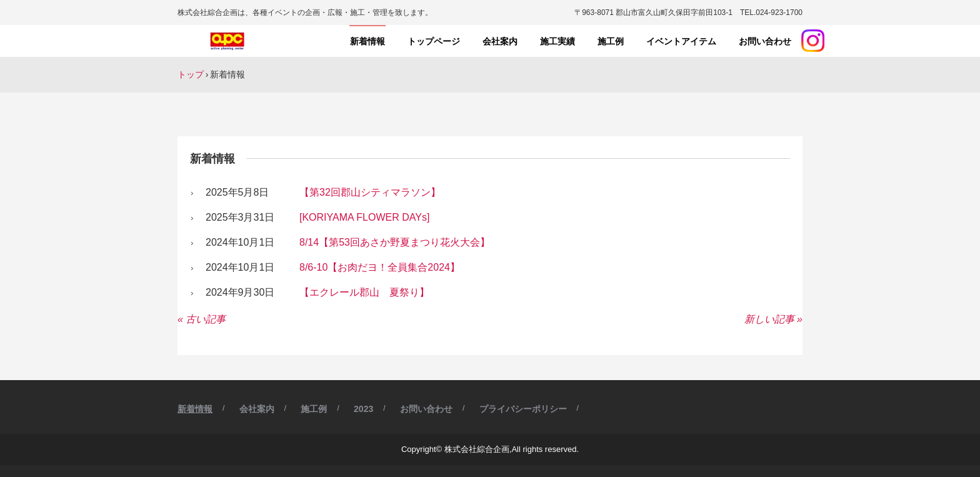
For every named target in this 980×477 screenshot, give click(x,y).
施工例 (611, 41)
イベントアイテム (681, 41)
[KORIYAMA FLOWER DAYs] (364, 217)
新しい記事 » (773, 319)
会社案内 (500, 41)
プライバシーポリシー (523, 409)
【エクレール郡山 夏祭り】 (364, 292)
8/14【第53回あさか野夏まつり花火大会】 (395, 242)
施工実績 (557, 41)
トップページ (434, 41)
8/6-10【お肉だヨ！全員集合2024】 (380, 267)
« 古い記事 (202, 319)
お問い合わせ (765, 41)
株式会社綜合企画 (229, 42)
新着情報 (367, 41)
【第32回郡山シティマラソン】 (370, 192)
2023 (363, 409)
